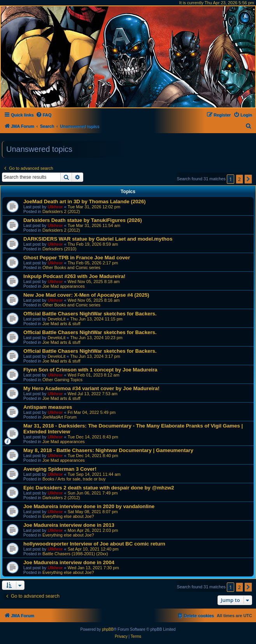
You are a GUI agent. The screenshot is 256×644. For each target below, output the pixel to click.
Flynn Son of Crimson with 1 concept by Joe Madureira (90, 370)
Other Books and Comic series (71, 267)
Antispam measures (48, 407)
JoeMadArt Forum (60, 417)
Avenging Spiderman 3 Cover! (60, 469)
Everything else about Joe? (68, 516)
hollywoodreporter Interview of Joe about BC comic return (94, 544)
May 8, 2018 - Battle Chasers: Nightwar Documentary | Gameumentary (108, 450)
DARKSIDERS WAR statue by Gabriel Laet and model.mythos (98, 239)
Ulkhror (55, 207)
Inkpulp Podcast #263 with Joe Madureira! (74, 276)
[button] (248, 179)
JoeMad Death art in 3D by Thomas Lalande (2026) (84, 201)
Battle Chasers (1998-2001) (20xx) (75, 554)
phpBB (108, 629)
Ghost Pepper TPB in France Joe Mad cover (77, 258)
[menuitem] (44, 115)
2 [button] (239, 179)
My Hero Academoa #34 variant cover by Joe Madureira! (91, 388)
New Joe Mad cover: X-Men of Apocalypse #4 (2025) (86, 295)
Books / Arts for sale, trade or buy (74, 479)
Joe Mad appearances (64, 286)
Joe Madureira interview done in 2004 (69, 562)
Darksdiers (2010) (59, 249)
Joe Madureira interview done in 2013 (69, 525)
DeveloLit (56, 319)
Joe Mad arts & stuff (61, 324)
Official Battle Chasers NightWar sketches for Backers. (90, 314)
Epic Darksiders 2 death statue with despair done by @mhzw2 (99, 488)
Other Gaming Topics (62, 380)
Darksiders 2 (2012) (61, 211)
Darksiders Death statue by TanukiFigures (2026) (83, 220)
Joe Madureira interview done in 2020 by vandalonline (89, 506)
